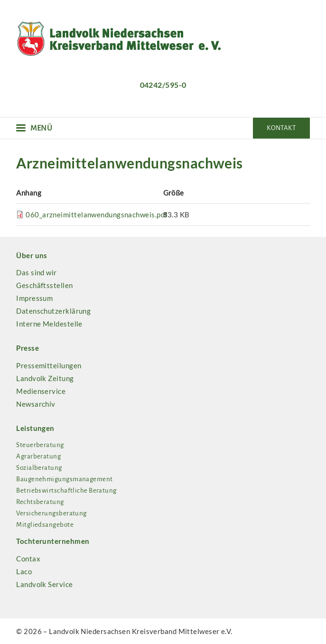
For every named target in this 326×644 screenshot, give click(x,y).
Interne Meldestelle (49, 324)
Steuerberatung (40, 445)
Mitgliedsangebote (45, 525)
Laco (24, 571)
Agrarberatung (38, 456)
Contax (28, 559)
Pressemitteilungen (49, 365)
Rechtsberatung (40, 502)
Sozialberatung (39, 468)
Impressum (34, 298)
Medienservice (41, 391)
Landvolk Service (44, 584)
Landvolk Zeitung (45, 378)
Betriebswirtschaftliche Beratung (66, 490)
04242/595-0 (163, 85)
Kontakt (281, 128)
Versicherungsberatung (51, 513)
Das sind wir (36, 272)
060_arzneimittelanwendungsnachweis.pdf (96, 215)
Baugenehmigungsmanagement (64, 479)
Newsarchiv (36, 404)
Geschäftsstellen (44, 285)
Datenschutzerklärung (53, 311)
